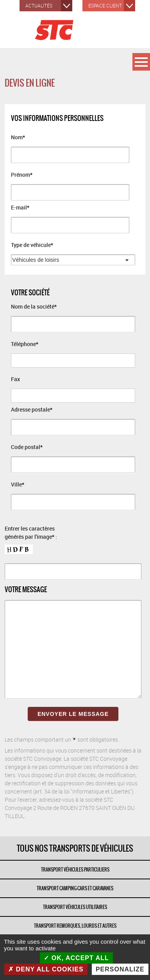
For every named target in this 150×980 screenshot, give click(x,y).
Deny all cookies (46, 969)
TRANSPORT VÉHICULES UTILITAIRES (75, 907)
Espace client (105, 5)
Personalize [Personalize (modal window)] (120, 969)
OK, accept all (76, 958)
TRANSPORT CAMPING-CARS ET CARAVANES (75, 888)
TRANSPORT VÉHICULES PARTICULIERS (75, 870)
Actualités (39, 5)
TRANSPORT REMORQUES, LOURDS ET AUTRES (75, 926)
